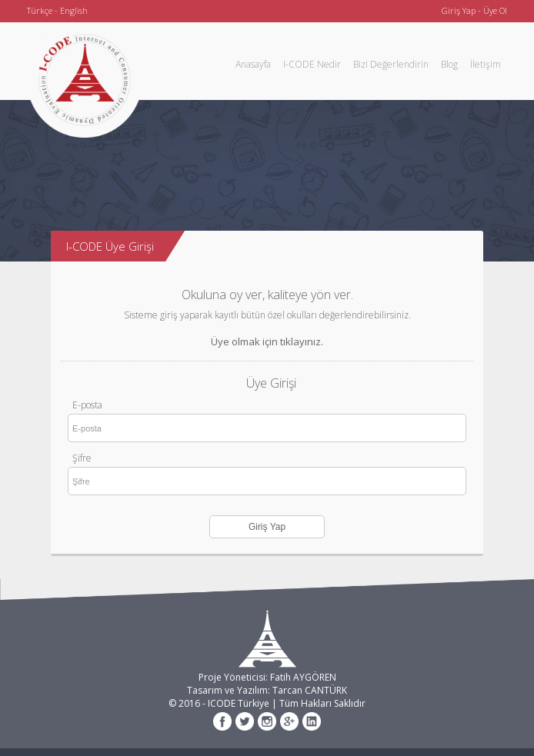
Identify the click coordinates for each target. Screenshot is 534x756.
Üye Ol (495, 10)
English (74, 10)
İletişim (486, 64)
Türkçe (40, 10)
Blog (449, 64)
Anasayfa (253, 64)
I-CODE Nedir (312, 64)
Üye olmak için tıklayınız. (267, 341)
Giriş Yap (459, 10)
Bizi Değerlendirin (391, 64)
